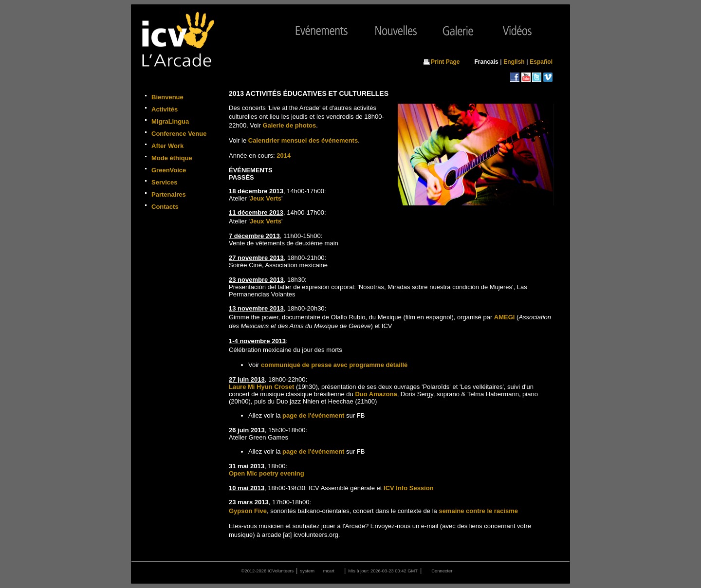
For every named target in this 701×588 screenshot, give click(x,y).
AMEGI (505, 317)
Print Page (445, 62)
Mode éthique (172, 158)
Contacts (165, 207)
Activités (165, 109)
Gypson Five (248, 511)
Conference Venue (179, 134)
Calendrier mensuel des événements (303, 140)
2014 (284, 156)
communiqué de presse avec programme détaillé (334, 365)
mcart (329, 571)
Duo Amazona (376, 394)
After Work (167, 146)
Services (165, 182)
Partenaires (169, 194)
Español (541, 62)
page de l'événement (313, 415)
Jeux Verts (266, 198)
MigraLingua (170, 121)
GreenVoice (169, 170)
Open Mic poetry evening (267, 473)
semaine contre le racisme (478, 511)
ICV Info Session (409, 488)
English (514, 62)
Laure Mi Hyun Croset (261, 387)
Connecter (442, 571)
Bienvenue (167, 97)
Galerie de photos (289, 125)
